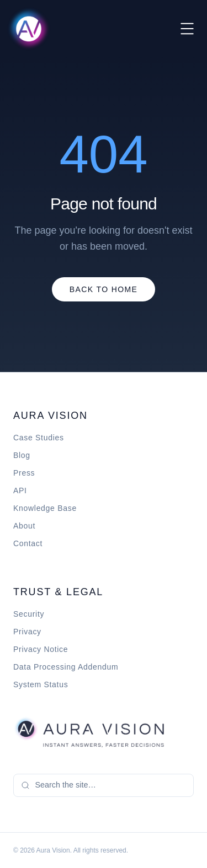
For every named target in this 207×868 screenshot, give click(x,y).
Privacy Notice (41, 649)
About (24, 526)
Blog (22, 455)
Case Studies (39, 438)
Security (29, 614)
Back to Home (104, 289)
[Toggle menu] (187, 29)
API (20, 490)
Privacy (27, 632)
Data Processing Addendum (66, 667)
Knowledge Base (45, 508)
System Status (41, 684)
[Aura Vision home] (89, 732)
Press (24, 473)
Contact (28, 543)
